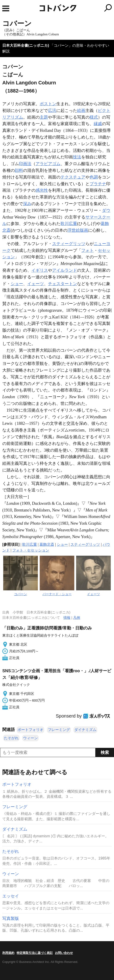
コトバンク (76, 8)
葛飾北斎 (47, 544)
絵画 (81, 111)
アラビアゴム (48, 164)
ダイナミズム (85, 730)
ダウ (106, 210)
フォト (87, 250)
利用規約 (8, 953)
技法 (77, 157)
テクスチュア (73, 177)
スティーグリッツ (69, 244)
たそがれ (11, 738)
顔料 (19, 170)
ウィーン (30, 738)
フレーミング (59, 730)
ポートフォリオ (30, 730)
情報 (67, 618)
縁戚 (98, 124)
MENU (6, 8)
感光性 (42, 190)
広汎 (52, 111)
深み (27, 204)
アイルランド (65, 270)
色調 (94, 177)
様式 (94, 117)
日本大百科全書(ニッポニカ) (26, 45)
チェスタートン (63, 284)
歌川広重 (69, 224)
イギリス (40, 270)
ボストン (48, 104)
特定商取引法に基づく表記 (35, 953)
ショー (17, 284)
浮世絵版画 (78, 230)
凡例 (77, 618)
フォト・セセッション (31, 550)
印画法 (25, 164)
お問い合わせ (64, 953)
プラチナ (98, 184)
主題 (44, 117)
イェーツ (36, 284)
